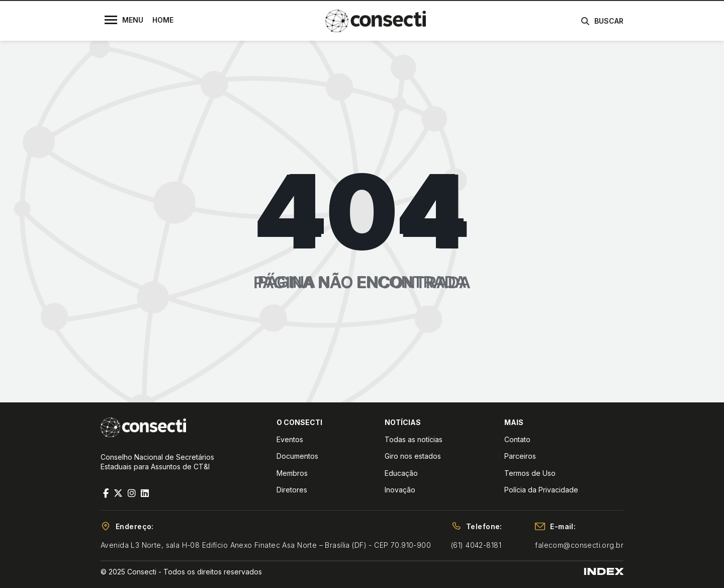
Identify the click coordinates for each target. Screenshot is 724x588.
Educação (401, 473)
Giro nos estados (413, 456)
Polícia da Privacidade (541, 490)
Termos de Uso (530, 473)
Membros (292, 473)
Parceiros (520, 456)
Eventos (290, 439)
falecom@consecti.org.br (579, 545)
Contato (517, 439)
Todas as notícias (414, 439)
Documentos (297, 456)
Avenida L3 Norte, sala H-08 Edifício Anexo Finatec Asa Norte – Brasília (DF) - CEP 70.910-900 (266, 545)
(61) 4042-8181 (476, 545)
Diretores (292, 490)
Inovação (400, 490)
